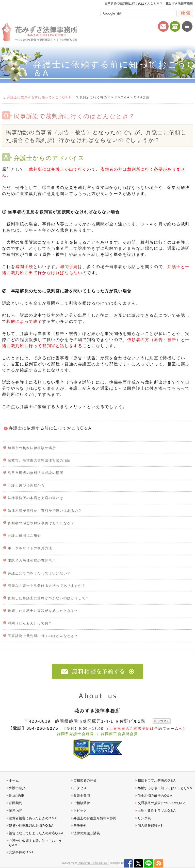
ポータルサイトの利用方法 (30, 548)
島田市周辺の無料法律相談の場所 (36, 473)
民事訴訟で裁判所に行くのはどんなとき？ (43, 636)
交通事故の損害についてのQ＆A (161, 803)
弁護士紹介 (17, 788)
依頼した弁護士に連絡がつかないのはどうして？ (49, 598)
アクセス (80, 788)
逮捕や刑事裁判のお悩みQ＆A (31, 826)
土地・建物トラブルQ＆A (157, 811)
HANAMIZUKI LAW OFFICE (93, 863)
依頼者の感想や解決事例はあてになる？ (41, 523)
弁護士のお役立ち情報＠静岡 (95, 818)
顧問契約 (15, 803)
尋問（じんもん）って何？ (30, 623)
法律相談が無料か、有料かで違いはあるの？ (45, 511)
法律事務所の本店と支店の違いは (36, 498)
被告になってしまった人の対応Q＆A (36, 833)
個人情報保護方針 (151, 826)
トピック (80, 811)
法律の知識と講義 (87, 833)
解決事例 (80, 826)
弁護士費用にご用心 (25, 535)
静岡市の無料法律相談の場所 (32, 448)
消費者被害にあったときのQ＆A (33, 818)
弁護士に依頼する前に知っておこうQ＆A (50, 428)
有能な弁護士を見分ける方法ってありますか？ (47, 586)
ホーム (14, 780)
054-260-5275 (42, 728)
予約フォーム (166, 729)
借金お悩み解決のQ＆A (155, 796)
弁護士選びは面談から (26, 485)
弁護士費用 (82, 796)
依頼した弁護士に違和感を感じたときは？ (43, 611)
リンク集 (144, 818)
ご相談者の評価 (85, 780)
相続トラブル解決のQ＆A (157, 780)
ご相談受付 (82, 803)
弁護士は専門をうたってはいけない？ (39, 573)
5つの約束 (16, 796)
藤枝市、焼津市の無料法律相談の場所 (39, 460)
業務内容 (15, 811)
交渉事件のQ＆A (21, 852)
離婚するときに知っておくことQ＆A (165, 788)
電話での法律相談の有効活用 (32, 561)
